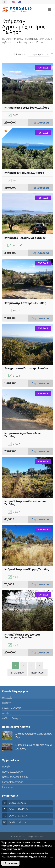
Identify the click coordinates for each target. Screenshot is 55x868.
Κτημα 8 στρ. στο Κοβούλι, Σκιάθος (27, 108)
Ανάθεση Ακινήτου (12, 718)
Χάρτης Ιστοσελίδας (12, 782)
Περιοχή (7, 703)
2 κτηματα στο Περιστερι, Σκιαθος (26, 368)
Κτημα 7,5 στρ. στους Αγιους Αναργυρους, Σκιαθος (22, 636)
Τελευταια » (38, 673)
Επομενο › (17, 673)
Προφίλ (6, 767)
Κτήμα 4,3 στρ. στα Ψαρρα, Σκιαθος (27, 569)
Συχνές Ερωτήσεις (12, 708)
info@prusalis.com (18, 822)
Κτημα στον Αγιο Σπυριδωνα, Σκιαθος (23, 435)
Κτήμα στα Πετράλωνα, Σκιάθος (25, 238)
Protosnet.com (32, 840)
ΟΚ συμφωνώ (10, 865)
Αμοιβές (6, 713)
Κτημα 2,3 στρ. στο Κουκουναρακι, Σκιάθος (26, 503)
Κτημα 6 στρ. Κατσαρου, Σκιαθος (25, 303)
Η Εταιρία (7, 698)
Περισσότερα (40, 122)
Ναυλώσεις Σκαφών (12, 772)
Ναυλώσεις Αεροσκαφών (15, 777)
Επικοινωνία (9, 787)
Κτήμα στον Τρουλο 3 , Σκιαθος (24, 173)
